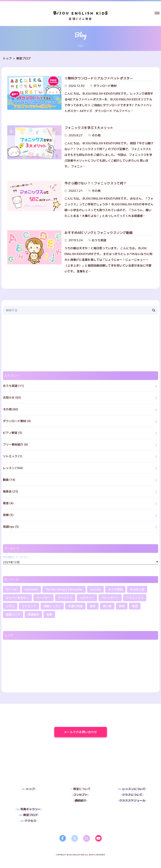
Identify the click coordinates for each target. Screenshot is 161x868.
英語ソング (13, 614)
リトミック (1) (12, 456)
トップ (7, 58)
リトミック (29, 606)
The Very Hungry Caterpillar (64, 589)
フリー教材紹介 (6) (15, 444)
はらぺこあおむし (17, 598)
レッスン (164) (13, 468)
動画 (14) (9, 480)
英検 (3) (8, 515)
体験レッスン (52, 606)
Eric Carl (12, 589)
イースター (43, 598)
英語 (135, 606)
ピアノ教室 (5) (12, 433)
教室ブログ (24, 58)
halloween (31, 589)
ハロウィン (87, 598)
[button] (157, 13)
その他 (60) (11, 409)
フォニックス (135, 598)
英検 (122, 606)
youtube (95, 589)
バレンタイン (110, 598)
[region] (81, 343)
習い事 (107, 606)
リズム (10, 606)
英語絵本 (33, 614)
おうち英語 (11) (13, 386)
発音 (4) (8, 503)
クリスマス (65, 598)
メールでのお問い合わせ (85, 732)
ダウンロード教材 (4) (17, 421)
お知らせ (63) (12, 398)
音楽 (49, 614)
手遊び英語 (75, 606)
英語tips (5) (11, 527)
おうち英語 (115, 589)
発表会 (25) (11, 491)
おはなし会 (137, 589)
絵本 (93, 606)
